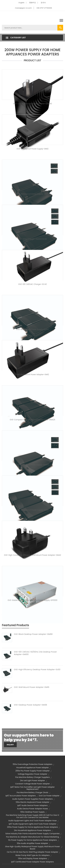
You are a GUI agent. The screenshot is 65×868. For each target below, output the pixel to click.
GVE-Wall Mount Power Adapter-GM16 (32, 687)
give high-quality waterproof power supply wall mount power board (32, 848)
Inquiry (10, 745)
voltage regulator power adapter (32, 774)
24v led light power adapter (32, 781)
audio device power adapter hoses (33, 809)
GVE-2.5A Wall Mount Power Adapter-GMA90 (33, 104)
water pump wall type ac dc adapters (33, 855)
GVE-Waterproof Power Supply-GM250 (32, 465)
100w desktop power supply (32, 812)
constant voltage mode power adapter (32, 784)
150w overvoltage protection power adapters (33, 764)
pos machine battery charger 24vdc (33, 792)
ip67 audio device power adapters (32, 805)
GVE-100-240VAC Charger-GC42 (32, 284)
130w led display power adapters (33, 858)
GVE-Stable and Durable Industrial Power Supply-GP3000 (33, 600)
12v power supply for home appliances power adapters (32, 840)
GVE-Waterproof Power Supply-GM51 (32, 194)
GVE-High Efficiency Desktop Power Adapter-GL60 (37, 670)
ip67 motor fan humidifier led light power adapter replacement (32, 788)
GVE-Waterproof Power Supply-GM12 (33, 149)
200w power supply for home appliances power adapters (32, 827)
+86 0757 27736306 (44, 8)
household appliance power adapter (33, 768)
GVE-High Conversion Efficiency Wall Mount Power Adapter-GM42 (32, 555)
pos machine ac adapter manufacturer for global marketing (32, 837)
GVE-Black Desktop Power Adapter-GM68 (33, 634)
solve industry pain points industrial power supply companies (33, 834)
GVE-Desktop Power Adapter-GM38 (30, 705)
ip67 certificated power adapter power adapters (32, 862)
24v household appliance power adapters (33, 830)
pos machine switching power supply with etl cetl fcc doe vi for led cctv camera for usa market (32, 816)
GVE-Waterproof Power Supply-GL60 (32, 510)
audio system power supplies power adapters (32, 799)
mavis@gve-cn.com (23, 8)
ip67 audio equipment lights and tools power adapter (32, 824)
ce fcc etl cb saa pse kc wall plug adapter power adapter (32, 852)
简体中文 (33, 3)
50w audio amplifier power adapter (33, 843)
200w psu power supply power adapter (32, 771)
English (21, 3)
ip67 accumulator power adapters (21, 796)
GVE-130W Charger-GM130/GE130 (33, 239)
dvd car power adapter (49, 796)
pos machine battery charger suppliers (32, 777)
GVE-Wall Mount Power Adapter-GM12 (32, 374)
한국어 (43, 3)
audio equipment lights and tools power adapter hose (32, 821)
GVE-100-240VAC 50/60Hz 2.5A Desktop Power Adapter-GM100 (35, 653)
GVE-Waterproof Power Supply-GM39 (32, 329)
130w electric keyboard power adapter (32, 802)
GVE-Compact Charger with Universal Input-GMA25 (33, 420)
